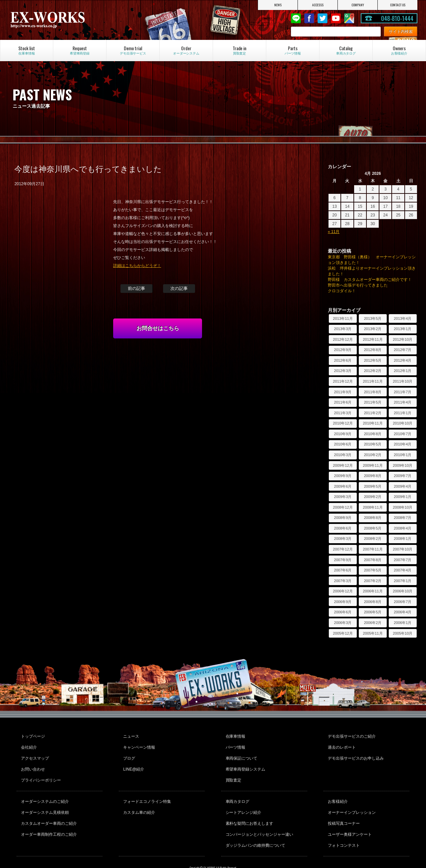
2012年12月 (343, 339)
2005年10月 (403, 633)
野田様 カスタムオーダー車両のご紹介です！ (370, 280)
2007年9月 (343, 560)
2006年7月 (403, 602)
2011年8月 (373, 392)
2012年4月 (403, 360)
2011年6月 (343, 402)
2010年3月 (343, 455)
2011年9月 (343, 392)
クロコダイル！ (342, 291)
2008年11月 (373, 507)
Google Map (349, 18)
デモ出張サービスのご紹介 (351, 735)
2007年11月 (373, 549)
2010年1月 (403, 455)
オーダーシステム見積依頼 (44, 800)
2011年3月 (343, 413)
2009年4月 (403, 486)
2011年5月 (373, 402)
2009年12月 (343, 465)
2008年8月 (373, 518)
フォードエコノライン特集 (146, 791)
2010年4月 (403, 444)
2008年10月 (403, 507)
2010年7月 (403, 434)
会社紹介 (28, 744)
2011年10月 (403, 381)
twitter (322, 18)
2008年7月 (403, 518)
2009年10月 (403, 465)
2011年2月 (373, 413)
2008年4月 (403, 528)
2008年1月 (403, 539)
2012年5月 (373, 360)
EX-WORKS (70, 20)
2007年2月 (373, 581)
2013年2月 (373, 329)
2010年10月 (403, 423)
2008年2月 (373, 539)
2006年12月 (343, 591)
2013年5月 (373, 318)
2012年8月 (373, 350)
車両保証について (241, 753)
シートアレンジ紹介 (243, 800)
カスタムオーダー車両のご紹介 (48, 808)
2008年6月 (343, 528)
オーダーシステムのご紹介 (44, 791)
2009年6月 (343, 486)
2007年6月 (343, 570)
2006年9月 (343, 602)
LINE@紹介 (133, 762)
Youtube (336, 18)
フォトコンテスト (343, 826)
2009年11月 (373, 465)
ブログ (128, 753)
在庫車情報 (235, 735)
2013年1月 (403, 329)
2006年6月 (343, 612)
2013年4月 (403, 318)
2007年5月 (373, 570)
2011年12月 (343, 381)
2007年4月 (403, 570)
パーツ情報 (235, 744)
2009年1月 (403, 497)
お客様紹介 (337, 791)
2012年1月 (403, 371)
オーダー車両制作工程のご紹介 (48, 817)
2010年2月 (373, 455)
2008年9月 (343, 518)
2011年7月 (403, 392)
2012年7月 (403, 350)
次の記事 (179, 288)
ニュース (130, 735)
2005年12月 (343, 633)
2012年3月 (343, 371)
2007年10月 (403, 549)
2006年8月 (373, 602)
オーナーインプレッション (351, 800)
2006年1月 (403, 623)
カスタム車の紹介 (138, 800)
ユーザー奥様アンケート (349, 817)
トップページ (32, 735)
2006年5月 (373, 612)
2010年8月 (373, 434)
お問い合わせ (32, 762)
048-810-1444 (397, 18)
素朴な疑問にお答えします (249, 808)
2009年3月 (343, 497)
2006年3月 (343, 623)
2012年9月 (343, 350)
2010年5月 (373, 444)
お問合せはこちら (158, 328)
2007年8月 (373, 560)
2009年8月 (373, 476)
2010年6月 (343, 444)
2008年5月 (373, 528)
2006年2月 (373, 623)
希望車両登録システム (245, 762)
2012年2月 (373, 371)
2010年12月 (343, 423)
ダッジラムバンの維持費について (255, 826)
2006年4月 (403, 612)
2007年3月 (343, 581)
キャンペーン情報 (138, 744)
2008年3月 (343, 539)
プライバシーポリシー (40, 771)
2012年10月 (403, 339)
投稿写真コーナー (343, 808)
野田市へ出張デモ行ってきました (358, 285)
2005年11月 (373, 633)
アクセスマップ (34, 753)
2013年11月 (343, 318)
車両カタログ (237, 791)
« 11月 (334, 232)
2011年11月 (373, 381)
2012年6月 (343, 360)
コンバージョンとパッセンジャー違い (259, 817)
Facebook (309, 18)
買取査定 (233, 771)
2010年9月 (343, 434)
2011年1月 (403, 413)
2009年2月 (373, 497)
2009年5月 (373, 486)
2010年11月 (373, 423)
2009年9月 (343, 476)
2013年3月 (343, 329)
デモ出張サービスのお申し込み (355, 753)
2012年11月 (373, 339)
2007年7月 (403, 560)
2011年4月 (403, 402)
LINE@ (296, 18)
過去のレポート (341, 744)
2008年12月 (343, 507)
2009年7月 (403, 476)
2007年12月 (343, 549)
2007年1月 (403, 581)
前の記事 (136, 288)
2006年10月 (403, 591)
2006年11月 (373, 591)
